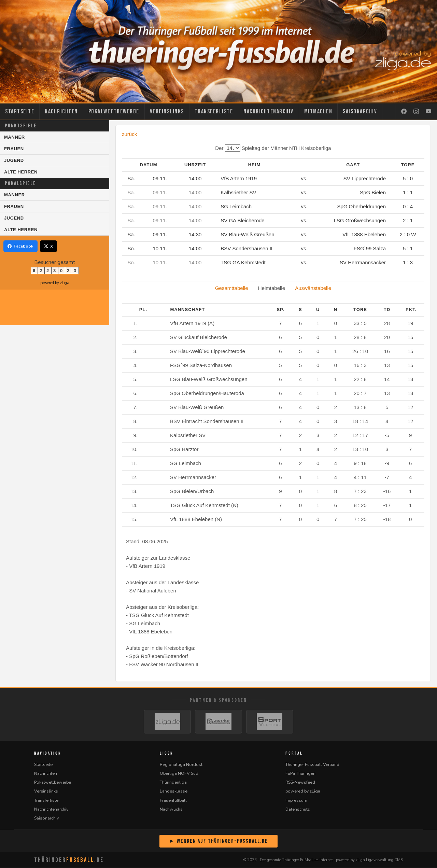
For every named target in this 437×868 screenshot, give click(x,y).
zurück (129, 134)
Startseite (20, 111)
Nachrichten (61, 111)
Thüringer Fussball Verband (312, 765)
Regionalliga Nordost (181, 765)
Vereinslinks (167, 111)
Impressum (296, 801)
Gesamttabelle (232, 288)
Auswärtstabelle (313, 288)
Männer (15, 137)
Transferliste (214, 111)
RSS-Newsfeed (300, 782)
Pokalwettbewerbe (114, 111)
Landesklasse (174, 791)
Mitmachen (318, 111)
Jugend (14, 160)
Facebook (20, 246)
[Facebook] (404, 112)
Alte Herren (21, 172)
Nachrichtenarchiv (269, 111)
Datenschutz (298, 809)
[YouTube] (428, 112)
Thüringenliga (173, 782)
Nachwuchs (171, 809)
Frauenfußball (173, 801)
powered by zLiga (55, 283)
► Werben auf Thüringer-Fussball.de (218, 842)
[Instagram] (416, 112)
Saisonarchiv (360, 111)
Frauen (14, 149)
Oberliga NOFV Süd (179, 774)
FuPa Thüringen (300, 774)
